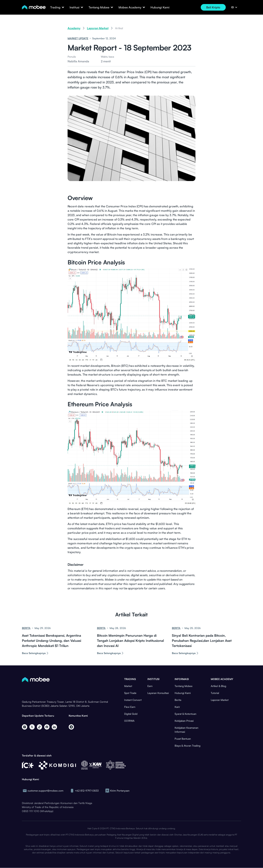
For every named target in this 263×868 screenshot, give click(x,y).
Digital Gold (131, 714)
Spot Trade (130, 693)
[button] (55, 7)
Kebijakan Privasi (184, 721)
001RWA (129, 721)
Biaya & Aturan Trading (187, 746)
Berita (178, 700)
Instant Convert (133, 700)
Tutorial (215, 693)
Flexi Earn (130, 707)
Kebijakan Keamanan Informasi (186, 730)
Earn (150, 686)
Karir (177, 707)
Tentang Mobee (184, 686)
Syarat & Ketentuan (185, 714)
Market (128, 686)
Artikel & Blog (218, 686)
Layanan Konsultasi (158, 693)
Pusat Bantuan (183, 739)
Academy (74, 28)
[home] (34, 7)
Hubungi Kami (160, 7)
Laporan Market (98, 28)
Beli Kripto (213, 7)
